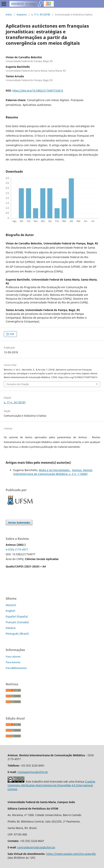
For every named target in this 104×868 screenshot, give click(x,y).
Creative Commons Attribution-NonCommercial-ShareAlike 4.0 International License (51, 785)
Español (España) (17, 616)
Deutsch (11, 605)
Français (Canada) (17, 622)
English (10, 611)
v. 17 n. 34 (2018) (41, 14)
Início (9, 14)
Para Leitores (13, 657)
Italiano (11, 628)
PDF (12, 334)
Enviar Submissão (19, 523)
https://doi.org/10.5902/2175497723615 (38, 91)
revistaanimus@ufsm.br (33, 772)
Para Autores (13, 662)
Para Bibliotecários (16, 668)
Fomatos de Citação (18, 384)
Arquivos (22, 14)
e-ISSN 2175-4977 (17, 549)
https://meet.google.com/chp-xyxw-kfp (71, 854)
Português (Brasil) (17, 634)
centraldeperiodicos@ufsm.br (36, 847)
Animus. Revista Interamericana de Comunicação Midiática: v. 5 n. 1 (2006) (53, 472)
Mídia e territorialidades (55, 470)
